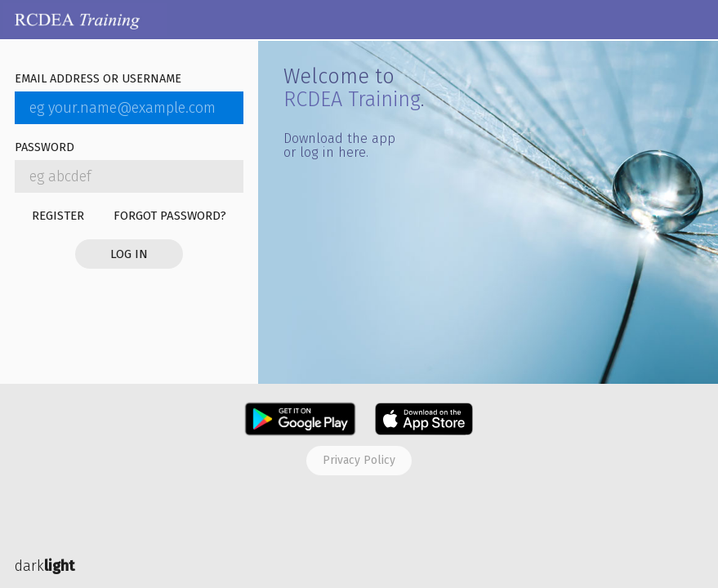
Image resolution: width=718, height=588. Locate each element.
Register (58, 216)
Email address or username (98, 80)
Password (45, 148)
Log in (129, 254)
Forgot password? (170, 216)
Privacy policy (359, 460)
